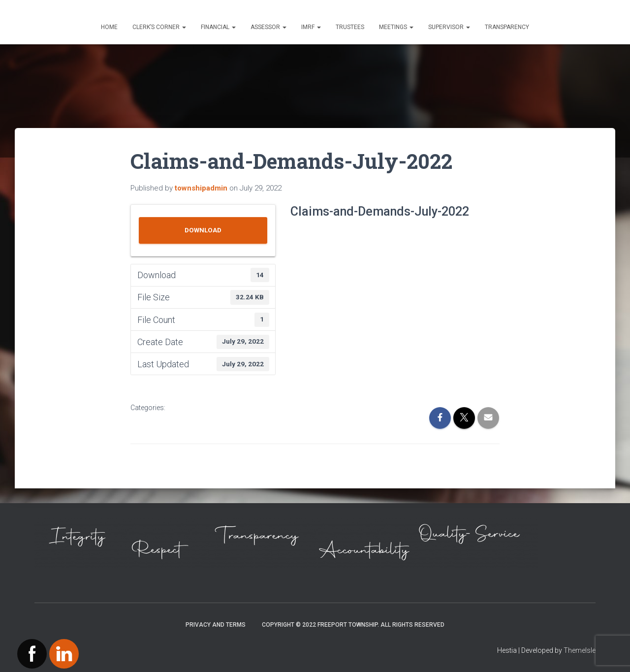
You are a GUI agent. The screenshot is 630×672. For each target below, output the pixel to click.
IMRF (311, 27)
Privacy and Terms (216, 625)
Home (109, 27)
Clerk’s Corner (159, 27)
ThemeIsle (580, 650)
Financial (218, 27)
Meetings (396, 27)
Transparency (507, 27)
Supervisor (449, 27)
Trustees (350, 27)
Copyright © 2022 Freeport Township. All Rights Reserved (353, 625)
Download (203, 230)
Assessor (268, 27)
